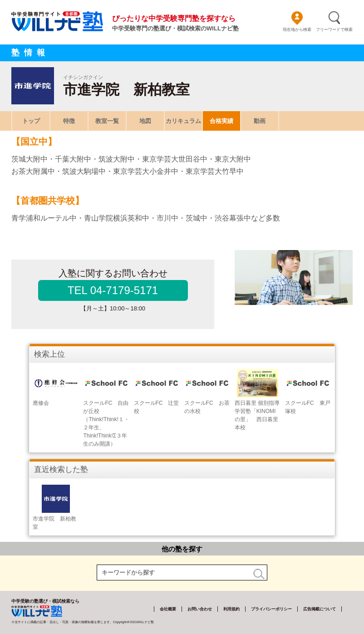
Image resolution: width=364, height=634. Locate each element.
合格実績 (221, 121)
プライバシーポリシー (271, 609)
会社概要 (168, 609)
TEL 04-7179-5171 (113, 290)
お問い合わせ (200, 609)
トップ (31, 121)
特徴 (69, 121)
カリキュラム (183, 121)
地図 (145, 121)
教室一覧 (107, 121)
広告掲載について (320, 609)
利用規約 (231, 609)
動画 (260, 121)
